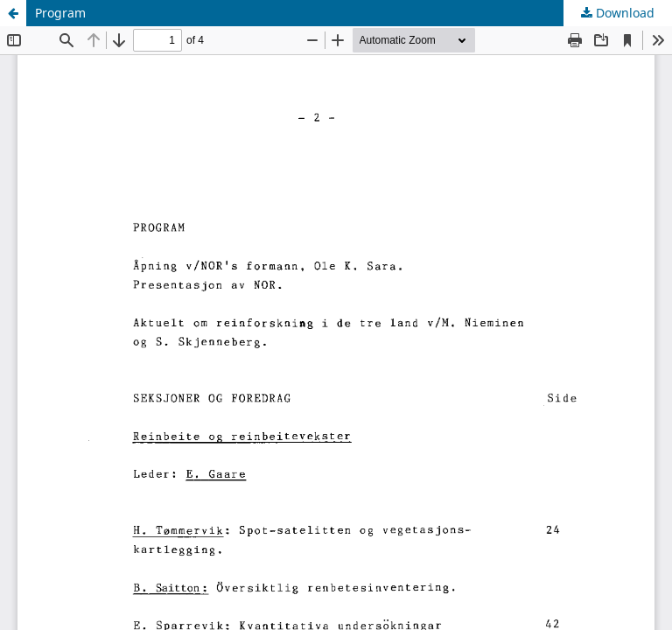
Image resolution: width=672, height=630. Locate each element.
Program (60, 13)
